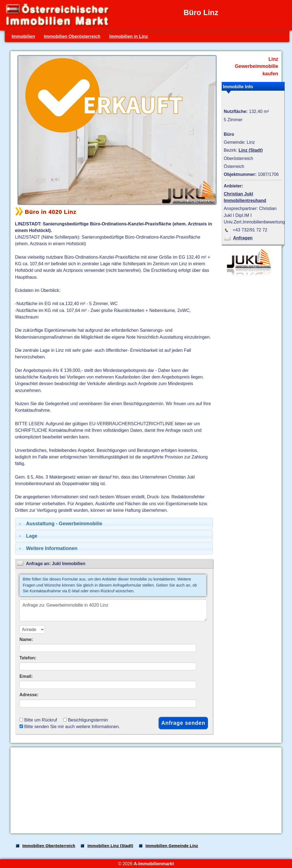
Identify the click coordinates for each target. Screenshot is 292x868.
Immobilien (23, 36)
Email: (26, 676)
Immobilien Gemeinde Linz (172, 846)
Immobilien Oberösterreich (72, 36)
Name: (26, 639)
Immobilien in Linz (129, 36)
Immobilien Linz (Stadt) (110, 846)
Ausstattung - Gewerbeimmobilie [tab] (60, 524)
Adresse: (29, 695)
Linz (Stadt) (251, 150)
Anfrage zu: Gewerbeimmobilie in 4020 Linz (113, 610)
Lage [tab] (27, 536)
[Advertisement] (146, 790)
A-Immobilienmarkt (154, 864)
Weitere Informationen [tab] (47, 548)
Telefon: (28, 658)
